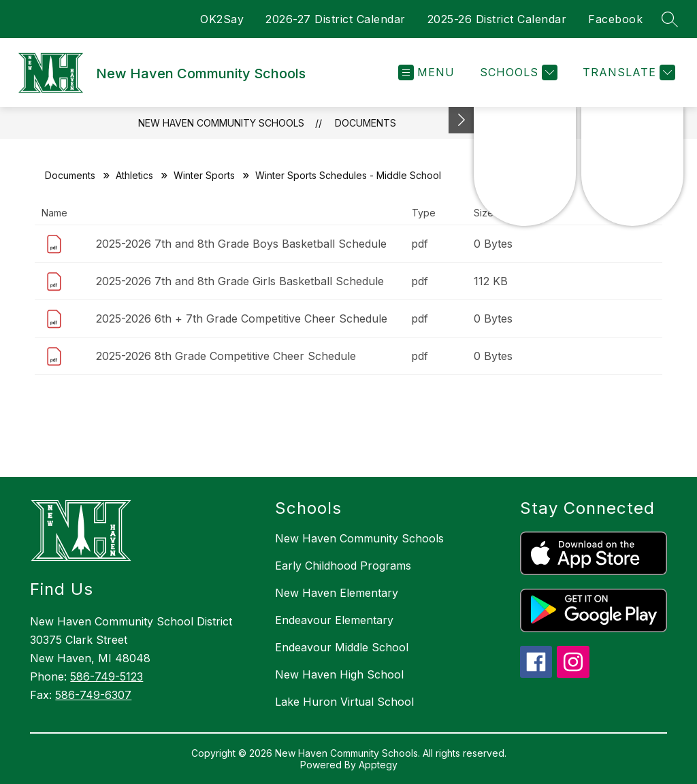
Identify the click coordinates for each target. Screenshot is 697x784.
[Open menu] (426, 72)
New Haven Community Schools (221, 123)
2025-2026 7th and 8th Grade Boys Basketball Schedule (241, 244)
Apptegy (378, 765)
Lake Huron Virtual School (344, 702)
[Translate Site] (627, 72)
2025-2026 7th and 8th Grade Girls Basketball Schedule (240, 281)
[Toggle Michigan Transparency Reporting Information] (461, 120)
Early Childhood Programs (343, 566)
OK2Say (222, 19)
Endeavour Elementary (334, 620)
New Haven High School (339, 674)
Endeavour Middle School (342, 647)
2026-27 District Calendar (336, 19)
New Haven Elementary (337, 593)
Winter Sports (204, 175)
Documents (366, 123)
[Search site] (670, 19)
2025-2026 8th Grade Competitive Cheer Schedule (226, 356)
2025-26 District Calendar (497, 19)
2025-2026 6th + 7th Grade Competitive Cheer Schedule (242, 318)
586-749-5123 (107, 676)
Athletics (134, 175)
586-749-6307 (93, 695)
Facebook (615, 19)
